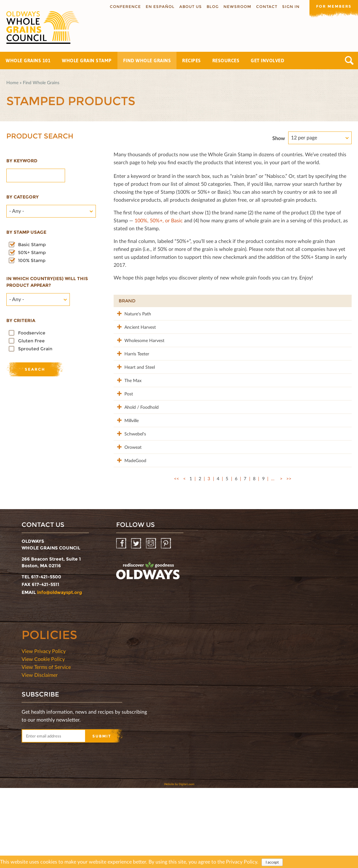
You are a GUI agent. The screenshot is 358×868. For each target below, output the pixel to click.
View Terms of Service (46, 747)
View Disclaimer (40, 755)
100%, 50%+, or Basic (159, 220)
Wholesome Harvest (130, 357)
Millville (126, 473)
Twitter (137, 624)
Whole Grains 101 (28, 61)
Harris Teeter (131, 373)
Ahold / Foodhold (128, 457)
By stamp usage (26, 232)
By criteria (21, 320)
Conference (123, 7)
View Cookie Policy (43, 739)
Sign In (289, 7)
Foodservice (32, 333)
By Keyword (22, 161)
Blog (210, 7)
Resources (226, 61)
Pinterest (166, 624)
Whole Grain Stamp (87, 61)
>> (289, 558)
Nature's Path (132, 313)
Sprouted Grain (35, 349)
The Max (127, 413)
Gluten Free (31, 341)
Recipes (192, 61)
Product (170, 301)
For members (333, 6)
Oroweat (127, 513)
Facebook (122, 624)
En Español (158, 7)
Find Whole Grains (147, 61)
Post (123, 433)
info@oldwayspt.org (60, 672)
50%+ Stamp (32, 252)
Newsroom (235, 7)
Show (279, 138)
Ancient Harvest (126, 337)
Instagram (152, 624)
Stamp (281, 301)
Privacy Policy (242, 861)
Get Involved (267, 61)
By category (23, 197)
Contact (265, 7)
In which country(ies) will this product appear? (47, 282)
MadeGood (130, 533)
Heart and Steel (129, 397)
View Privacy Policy (44, 731)
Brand (127, 301)
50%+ (338, 301)
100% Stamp (32, 260)
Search (349, 61)
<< (176, 558)
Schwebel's (129, 493)
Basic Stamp (32, 245)
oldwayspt (148, 651)
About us (188, 7)
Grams (310, 301)
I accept (272, 862)
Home (12, 82)
